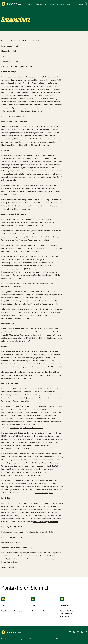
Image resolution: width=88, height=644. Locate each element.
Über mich (39, 4)
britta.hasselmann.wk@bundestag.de (15, 318)
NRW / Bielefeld (49, 4)
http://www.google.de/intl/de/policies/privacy (27, 428)
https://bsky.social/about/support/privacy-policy (19, 448)
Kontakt (82, 4)
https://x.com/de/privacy (44, 493)
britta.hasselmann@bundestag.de (19, 67)
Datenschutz (59, 639)
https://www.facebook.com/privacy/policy (26, 475)
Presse (68, 4)
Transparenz (60, 4)
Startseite (31, 4)
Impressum (50, 639)
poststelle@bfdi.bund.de (10, 542)
